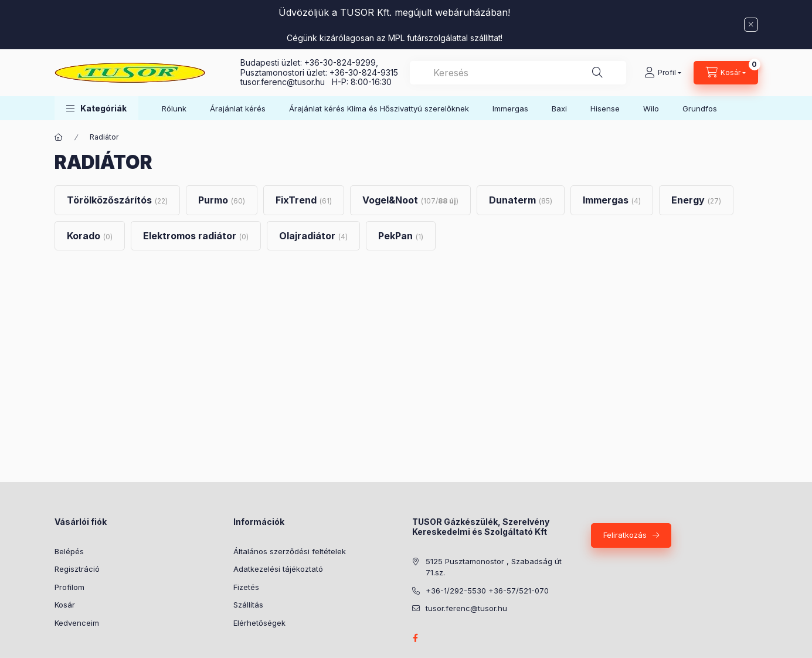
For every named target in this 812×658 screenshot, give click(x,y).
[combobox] (518, 73)
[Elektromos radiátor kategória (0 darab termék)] (196, 236)
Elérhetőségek (259, 623)
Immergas (510, 108)
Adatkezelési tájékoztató (278, 569)
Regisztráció (77, 569)
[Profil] (663, 73)
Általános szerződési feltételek (290, 551)
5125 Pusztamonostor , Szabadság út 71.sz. (494, 567)
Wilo (651, 108)
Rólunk (174, 108)
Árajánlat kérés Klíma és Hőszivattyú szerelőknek (379, 108)
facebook (416, 638)
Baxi (559, 108)
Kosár (65, 605)
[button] (96, 108)
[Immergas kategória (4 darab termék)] (612, 200)
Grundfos (700, 108)
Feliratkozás (625, 535)
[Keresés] (597, 73)
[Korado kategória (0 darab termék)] (90, 236)
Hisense (605, 108)
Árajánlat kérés (238, 108)
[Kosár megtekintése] (726, 73)
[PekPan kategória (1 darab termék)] (401, 236)
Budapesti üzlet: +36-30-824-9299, (310, 62)
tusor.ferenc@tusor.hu (286, 82)
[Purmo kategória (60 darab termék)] (222, 200)
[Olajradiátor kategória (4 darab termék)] (313, 236)
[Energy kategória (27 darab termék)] (696, 200)
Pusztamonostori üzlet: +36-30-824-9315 (319, 72)
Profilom (69, 587)
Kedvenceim (77, 623)
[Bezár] (751, 25)
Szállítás (248, 605)
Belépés (69, 551)
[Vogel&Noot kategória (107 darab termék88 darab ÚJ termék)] (410, 200)
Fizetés (246, 587)
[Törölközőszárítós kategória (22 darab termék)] (117, 200)
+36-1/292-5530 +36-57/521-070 (487, 591)
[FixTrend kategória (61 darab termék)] (304, 200)
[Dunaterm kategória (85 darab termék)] (521, 200)
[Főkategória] (59, 137)
